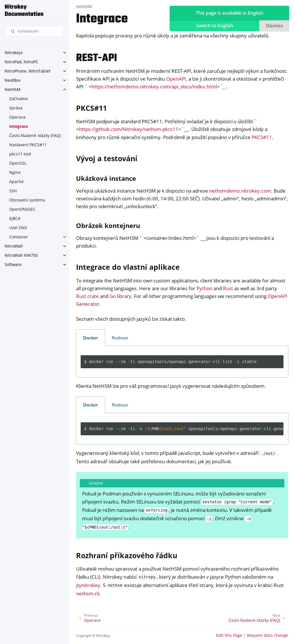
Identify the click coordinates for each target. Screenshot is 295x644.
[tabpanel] (182, 362)
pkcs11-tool (20, 154)
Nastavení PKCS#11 (28, 145)
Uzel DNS (18, 228)
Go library (120, 296)
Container (19, 237)
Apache (16, 182)
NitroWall (14, 246)
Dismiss (274, 26)
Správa (16, 108)
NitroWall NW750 (21, 255)
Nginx (15, 172)
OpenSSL (18, 163)
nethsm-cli (88, 593)
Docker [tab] (90, 338)
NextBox (13, 80)
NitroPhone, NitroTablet (28, 71)
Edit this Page (229, 635)
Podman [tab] (120, 338)
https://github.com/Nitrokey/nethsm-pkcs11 (129, 129)
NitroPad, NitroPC (21, 62)
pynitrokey (88, 585)
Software (13, 264)
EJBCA (15, 218)
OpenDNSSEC (22, 209)
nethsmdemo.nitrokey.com (240, 191)
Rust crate (87, 296)
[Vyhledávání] (35, 31)
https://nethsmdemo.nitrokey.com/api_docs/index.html (154, 87)
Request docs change (267, 635)
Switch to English (215, 26)
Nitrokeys (14, 53)
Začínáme (19, 99)
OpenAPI (176, 79)
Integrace (19, 126)
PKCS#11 (262, 137)
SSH (13, 191)
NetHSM (13, 89)
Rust (228, 288)
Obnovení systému (27, 200)
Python (204, 288)
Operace (17, 117)
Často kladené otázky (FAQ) (35, 135)
